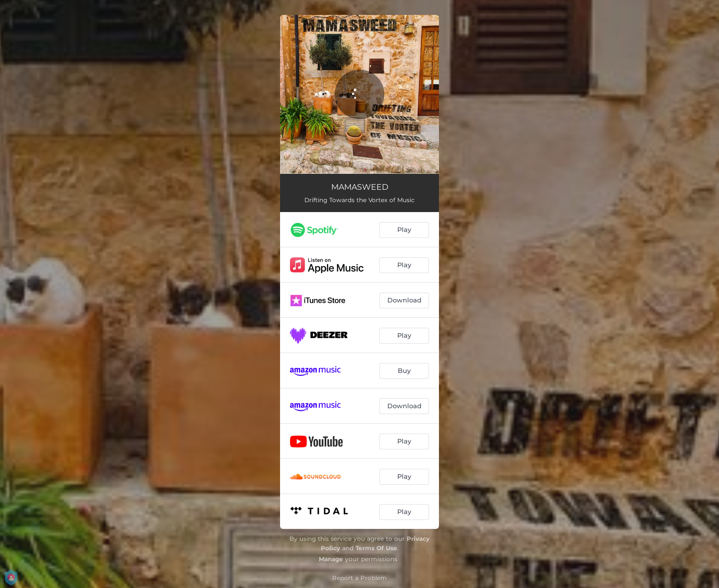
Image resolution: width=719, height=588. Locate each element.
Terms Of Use (376, 548)
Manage (331, 559)
